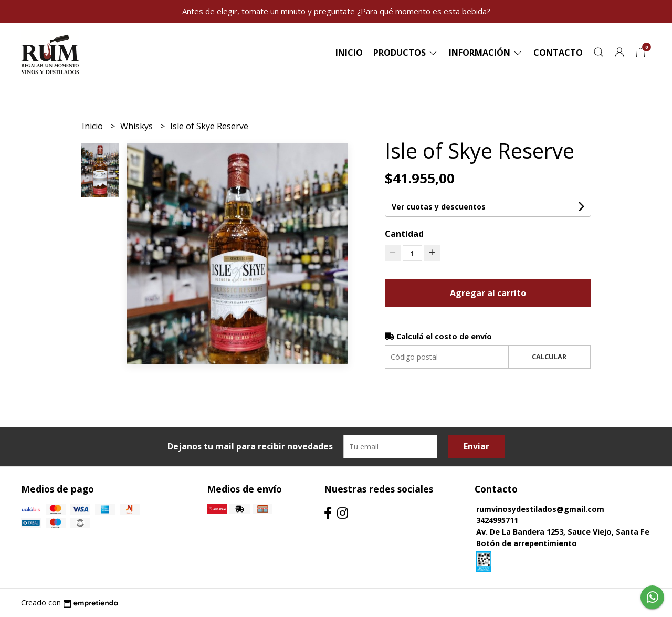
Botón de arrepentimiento (527, 543)
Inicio (349, 53)
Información (486, 53)
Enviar (476, 446)
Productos (406, 53)
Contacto (558, 53)
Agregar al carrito (488, 293)
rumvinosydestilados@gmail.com (540, 509)
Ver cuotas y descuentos (439, 207)
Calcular (549, 357)
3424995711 (497, 520)
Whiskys (138, 126)
